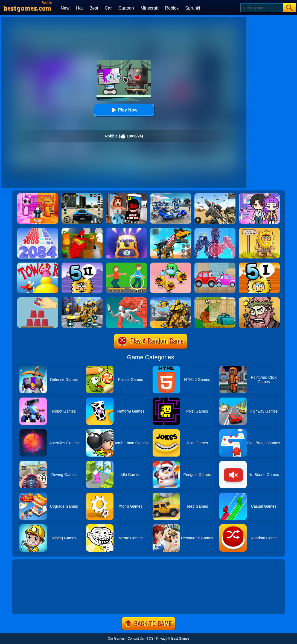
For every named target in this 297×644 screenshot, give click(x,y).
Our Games (116, 639)
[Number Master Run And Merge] (38, 230)
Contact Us (136, 639)
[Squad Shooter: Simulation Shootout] (215, 195)
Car (108, 8)
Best (94, 8)
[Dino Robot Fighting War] (171, 230)
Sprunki (193, 8)
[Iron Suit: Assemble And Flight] (215, 230)
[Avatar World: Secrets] (259, 195)
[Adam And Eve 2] (259, 230)
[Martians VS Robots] (82, 230)
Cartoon (126, 8)
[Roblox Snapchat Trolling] (126, 195)
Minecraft (150, 8)
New (65, 8)
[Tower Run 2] (38, 264)
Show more (30, 604)
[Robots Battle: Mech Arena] (171, 195)
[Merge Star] (259, 299)
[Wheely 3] (215, 264)
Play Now (124, 110)
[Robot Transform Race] (171, 299)
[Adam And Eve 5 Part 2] (82, 264)
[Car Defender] (126, 230)
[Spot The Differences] (126, 264)
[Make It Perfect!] (38, 299)
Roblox (172, 8)
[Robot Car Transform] (82, 299)
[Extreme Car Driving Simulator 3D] (82, 195)
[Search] (262, 8)
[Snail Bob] (215, 299)
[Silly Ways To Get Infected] (171, 264)
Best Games (180, 639)
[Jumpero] (126, 299)
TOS (150, 639)
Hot (79, 8)
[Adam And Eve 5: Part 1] (259, 264)
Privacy (161, 639)
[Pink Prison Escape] (38, 195)
